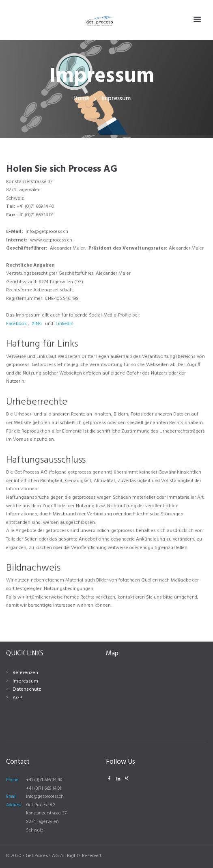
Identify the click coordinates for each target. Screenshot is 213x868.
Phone (12, 780)
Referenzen (25, 673)
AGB (17, 698)
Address (14, 805)
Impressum (25, 681)
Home (81, 99)
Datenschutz (26, 689)
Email (11, 797)
